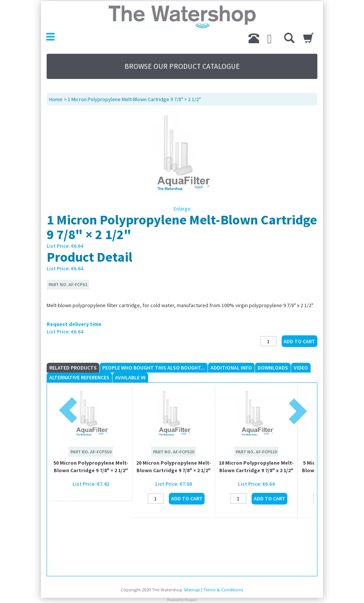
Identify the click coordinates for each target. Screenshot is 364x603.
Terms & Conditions (223, 590)
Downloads (273, 368)
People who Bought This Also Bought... (154, 368)
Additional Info (231, 368)
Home (56, 99)
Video (301, 368)
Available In (130, 377)
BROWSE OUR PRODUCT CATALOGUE (182, 66)
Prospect (191, 600)
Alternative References (79, 377)
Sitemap (192, 590)
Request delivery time (74, 324)
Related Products (73, 368)
